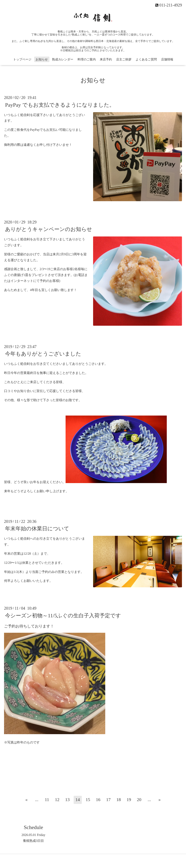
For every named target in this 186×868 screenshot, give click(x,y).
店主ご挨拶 (124, 59)
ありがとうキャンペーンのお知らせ (49, 229)
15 (88, 800)
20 (139, 800)
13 (67, 800)
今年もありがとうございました (43, 354)
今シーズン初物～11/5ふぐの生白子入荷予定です (63, 615)
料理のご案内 (87, 59)
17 (108, 800)
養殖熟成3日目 (33, 841)
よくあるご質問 (146, 59)
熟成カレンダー (63, 59)
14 (78, 800)
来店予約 (106, 59)
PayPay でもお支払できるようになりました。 (60, 105)
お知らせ (42, 59)
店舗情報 (167, 59)
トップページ (22, 59)
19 (129, 800)
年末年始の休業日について (37, 529)
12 (57, 800)
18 (119, 800)
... (37, 800)
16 (98, 800)
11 (47, 800)
